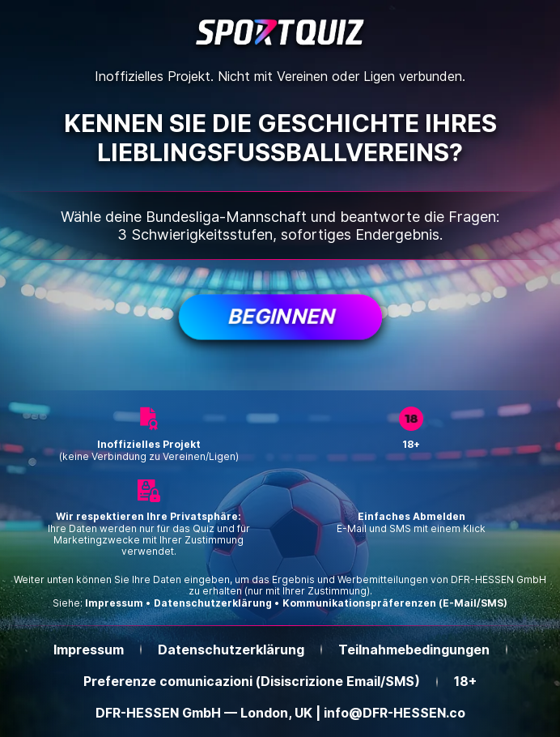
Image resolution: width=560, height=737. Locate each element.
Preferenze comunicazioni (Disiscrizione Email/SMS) (252, 682)
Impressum (114, 603)
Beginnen (280, 317)
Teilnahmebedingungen (414, 650)
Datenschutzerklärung (213, 603)
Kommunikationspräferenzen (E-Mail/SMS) (395, 603)
